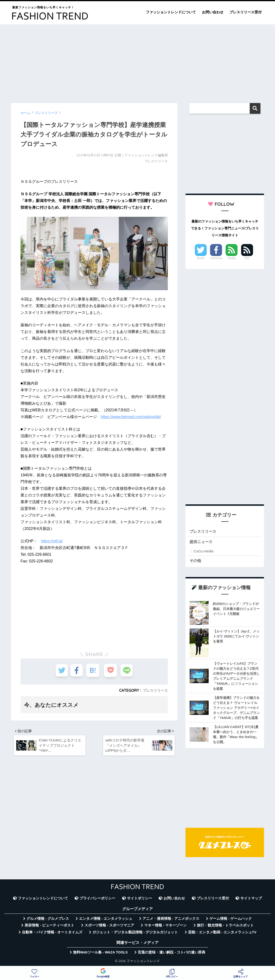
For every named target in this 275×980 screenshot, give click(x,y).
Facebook (216, 258)
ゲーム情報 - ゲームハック (231, 920)
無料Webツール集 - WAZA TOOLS (100, 953)
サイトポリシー (140, 899)
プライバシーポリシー (97, 899)
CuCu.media (204, 552)
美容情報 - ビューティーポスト (49, 926)
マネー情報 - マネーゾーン (165, 926)
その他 (196, 562)
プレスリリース (154, 690)
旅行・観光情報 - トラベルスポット (225, 926)
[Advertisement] (137, 61)
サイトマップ (251, 899)
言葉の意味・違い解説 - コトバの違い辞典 (172, 953)
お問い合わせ (213, 12)
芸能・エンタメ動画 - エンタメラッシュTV (222, 933)
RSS (247, 258)
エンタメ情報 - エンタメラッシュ (106, 920)
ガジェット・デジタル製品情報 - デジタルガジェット (135, 933)
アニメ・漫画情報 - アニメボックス (171, 920)
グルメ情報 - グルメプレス (48, 920)
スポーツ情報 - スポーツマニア (109, 926)
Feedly (232, 258)
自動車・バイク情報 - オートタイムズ (52, 933)
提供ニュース (202, 542)
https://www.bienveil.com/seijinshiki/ (131, 417)
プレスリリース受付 (246, 12)
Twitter (201, 258)
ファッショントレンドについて (171, 12)
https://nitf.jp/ (52, 541)
